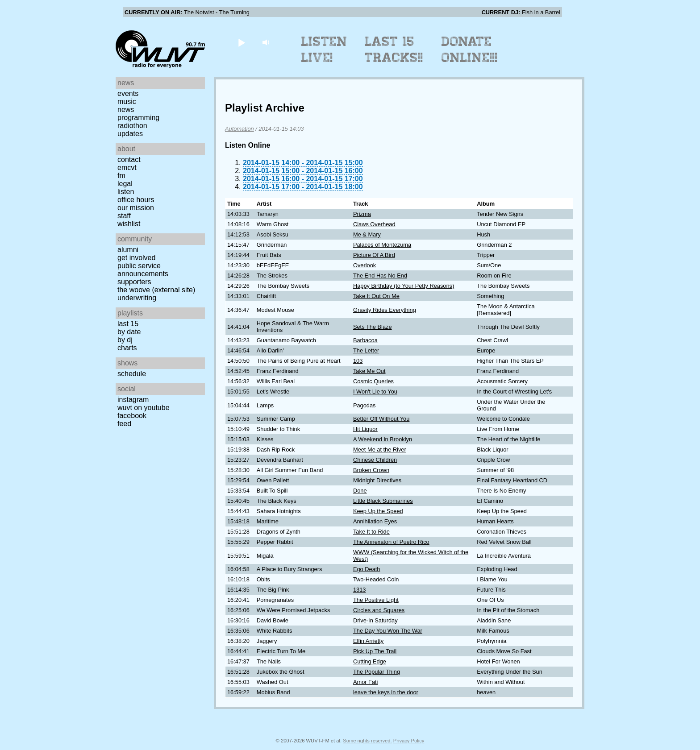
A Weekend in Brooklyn (383, 439)
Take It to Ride (371, 532)
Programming (138, 118)
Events (128, 93)
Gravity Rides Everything (385, 310)
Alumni (128, 250)
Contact (129, 160)
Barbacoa (365, 340)
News (126, 110)
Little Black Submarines (383, 501)
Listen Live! (324, 50)
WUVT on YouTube (144, 408)
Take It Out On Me (376, 296)
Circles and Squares (379, 610)
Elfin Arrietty (368, 641)
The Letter (366, 350)
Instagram (133, 400)
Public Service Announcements (143, 270)
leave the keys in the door (386, 692)
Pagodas (365, 405)
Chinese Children (375, 460)
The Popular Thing (377, 672)
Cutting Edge (370, 661)
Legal (125, 184)
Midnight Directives (377, 480)
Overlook (365, 265)
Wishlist (129, 224)
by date (129, 332)
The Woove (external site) (156, 290)
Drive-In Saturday (375, 620)
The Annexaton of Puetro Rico (391, 542)
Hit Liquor (365, 429)
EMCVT (127, 168)
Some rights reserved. (367, 741)
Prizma (362, 214)
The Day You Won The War (388, 631)
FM (121, 176)
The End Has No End (380, 276)
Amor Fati (365, 682)
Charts (127, 348)
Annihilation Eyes (375, 521)
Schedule (132, 374)
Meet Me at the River (380, 450)
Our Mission (136, 208)
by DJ (125, 340)
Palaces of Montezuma (382, 245)
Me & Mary (367, 234)
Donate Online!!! (470, 50)
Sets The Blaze (373, 327)
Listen (126, 192)
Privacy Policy (409, 741)
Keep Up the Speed (378, 511)
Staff (124, 216)
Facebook (132, 416)
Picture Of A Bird (374, 255)
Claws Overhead (374, 224)
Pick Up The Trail (375, 651)
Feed (124, 424)
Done (360, 491)
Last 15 (128, 324)
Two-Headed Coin (376, 579)
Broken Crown (371, 470)
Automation (240, 129)
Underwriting (137, 298)
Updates (130, 134)
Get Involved (136, 258)
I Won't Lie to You (375, 392)
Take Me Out (369, 371)
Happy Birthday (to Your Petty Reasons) (404, 286)
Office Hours (136, 200)
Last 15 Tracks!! (394, 50)
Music (127, 102)
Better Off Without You (381, 419)
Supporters (134, 282)
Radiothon (132, 126)
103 (358, 361)
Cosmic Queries (373, 381)
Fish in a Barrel (541, 12)
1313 (359, 590)
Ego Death (367, 569)
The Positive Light (376, 600)
